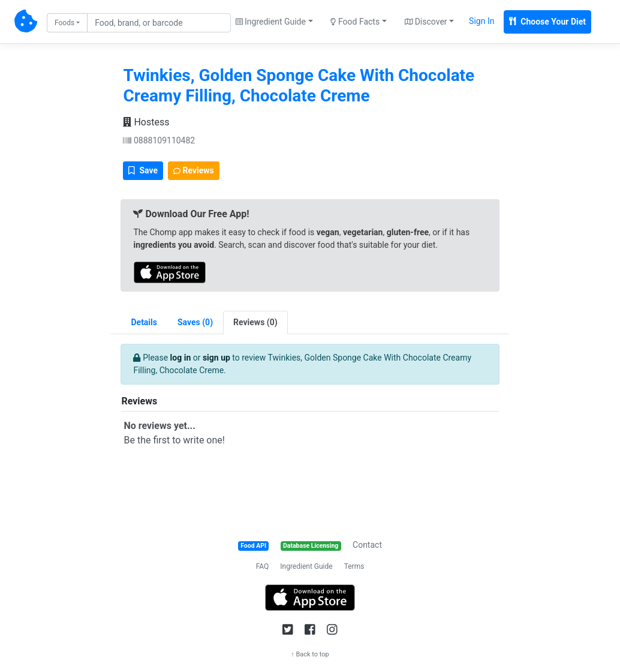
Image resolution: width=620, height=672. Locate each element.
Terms (354, 566)
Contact (367, 545)
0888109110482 (159, 140)
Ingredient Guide (306, 566)
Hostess (146, 122)
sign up (216, 358)
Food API (253, 546)
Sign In (481, 21)
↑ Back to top (310, 654)
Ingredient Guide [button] (271, 22)
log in (181, 358)
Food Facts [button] (355, 22)
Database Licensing (311, 546)
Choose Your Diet (547, 22)
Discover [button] (426, 22)
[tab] (195, 322)
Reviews (194, 170)
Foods (64, 23)
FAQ (263, 566)
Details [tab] (144, 322)
